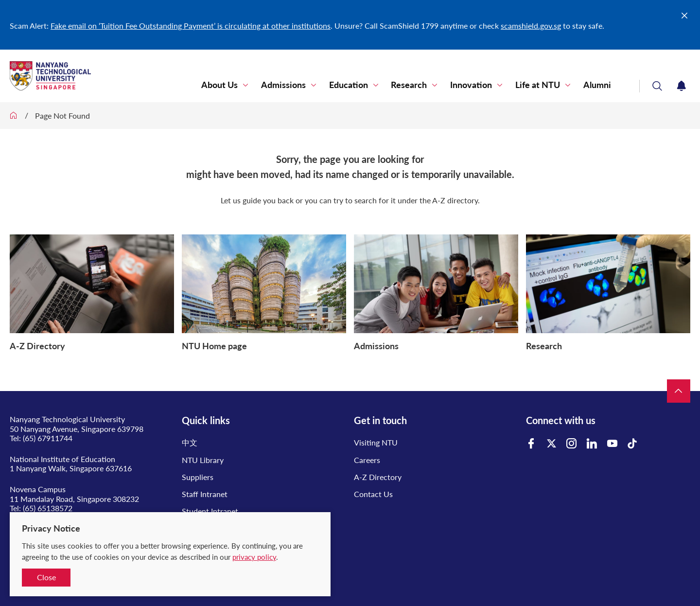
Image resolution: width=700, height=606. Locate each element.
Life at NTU (542, 85)
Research (420, 85)
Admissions (301, 85)
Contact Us (373, 494)
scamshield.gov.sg (531, 26)
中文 (190, 442)
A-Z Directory (378, 477)
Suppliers (198, 477)
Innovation (479, 85)
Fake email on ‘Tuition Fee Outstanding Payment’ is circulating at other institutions (191, 26)
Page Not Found (62, 116)
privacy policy (254, 557)
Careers (367, 460)
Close (46, 577)
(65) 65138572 (48, 508)
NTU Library (203, 460)
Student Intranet (210, 511)
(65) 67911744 (48, 438)
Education (363, 85)
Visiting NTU (376, 442)
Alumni (599, 85)
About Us (241, 85)
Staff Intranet (205, 494)
